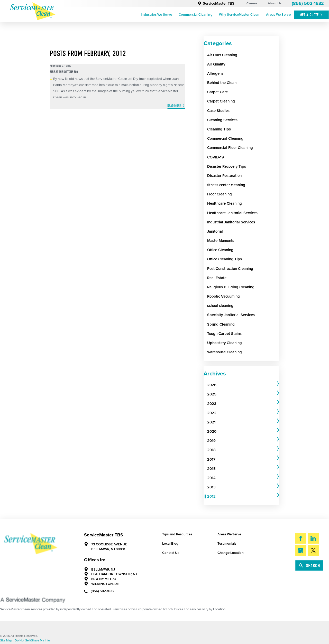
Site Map (6, 641)
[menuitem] (156, 15)
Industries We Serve (156, 15)
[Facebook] (301, 538)
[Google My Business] (301, 550)
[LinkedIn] (313, 538)
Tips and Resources (177, 534)
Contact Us (171, 553)
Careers (252, 3)
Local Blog (170, 544)
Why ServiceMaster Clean (239, 15)
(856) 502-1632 (308, 3)
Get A (312, 15)
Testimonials (227, 544)
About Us (275, 3)
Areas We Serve (278, 15)
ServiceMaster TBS (216, 3)
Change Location (231, 553)
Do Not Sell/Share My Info (32, 641)
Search (310, 566)
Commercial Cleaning (196, 15)
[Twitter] (313, 550)
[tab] (243, 385)
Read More (174, 106)
